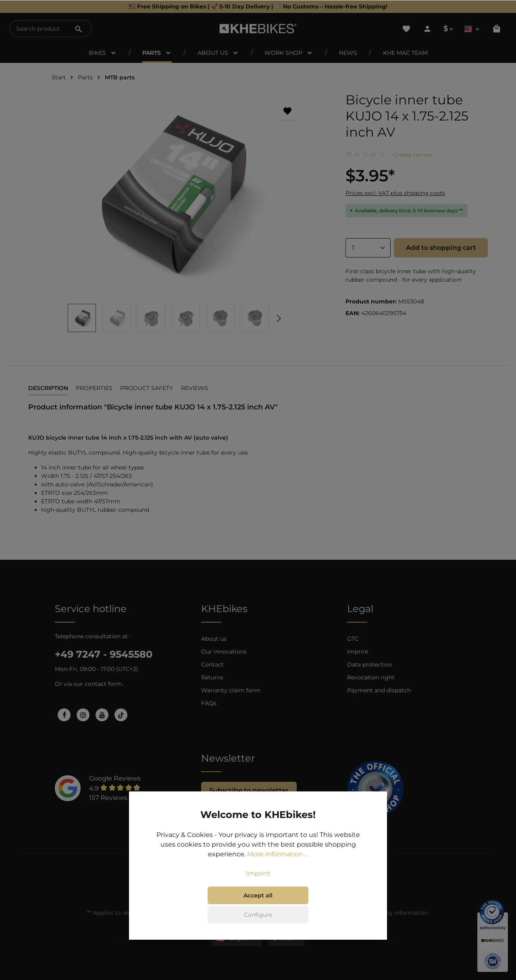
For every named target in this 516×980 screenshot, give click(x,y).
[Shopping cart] (497, 29)
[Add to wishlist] (288, 111)
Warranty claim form (231, 690)
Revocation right (371, 677)
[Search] (79, 29)
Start (59, 77)
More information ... (278, 855)
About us (214, 639)
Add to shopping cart (441, 248)
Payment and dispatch (379, 690)
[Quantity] (368, 248)
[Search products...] (38, 29)
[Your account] (427, 29)
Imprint (358, 652)
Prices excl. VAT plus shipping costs (395, 193)
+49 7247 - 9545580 (104, 654)
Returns (212, 677)
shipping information (398, 913)
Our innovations (224, 652)
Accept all (258, 896)
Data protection (370, 664)
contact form (103, 684)
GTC (353, 639)
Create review (412, 155)
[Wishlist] (406, 29)
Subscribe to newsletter (249, 790)
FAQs (209, 703)
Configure (258, 916)
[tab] (48, 389)
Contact (212, 664)
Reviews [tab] (195, 388)
